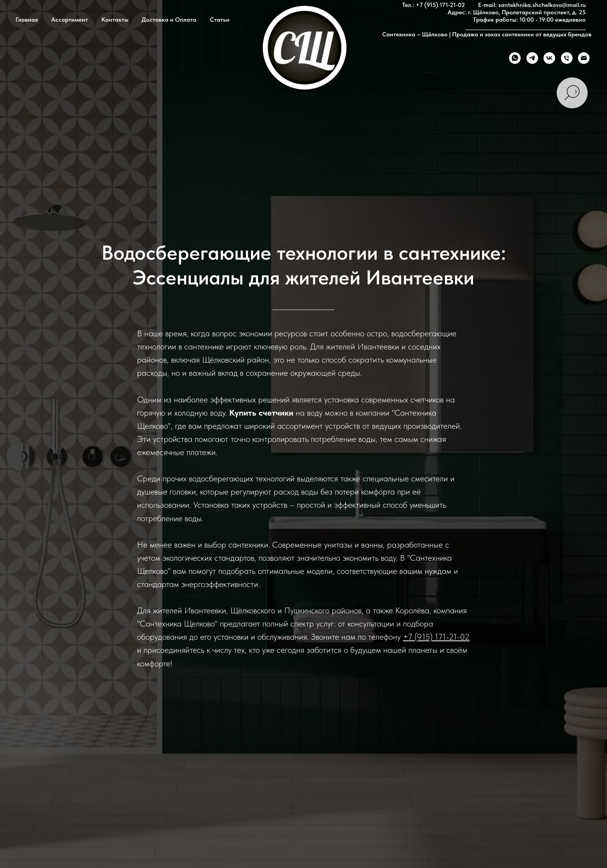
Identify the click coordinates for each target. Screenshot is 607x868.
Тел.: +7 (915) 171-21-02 (434, 5)
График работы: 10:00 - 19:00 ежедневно (530, 20)
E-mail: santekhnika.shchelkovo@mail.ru (532, 5)
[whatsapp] (515, 58)
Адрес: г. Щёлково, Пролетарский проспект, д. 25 (517, 12)
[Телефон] (567, 58)
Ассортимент (69, 20)
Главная (27, 20)
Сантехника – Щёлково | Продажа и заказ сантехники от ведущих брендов (487, 34)
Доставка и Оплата (169, 20)
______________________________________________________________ (526, 27)
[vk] (549, 58)
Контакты (115, 20)
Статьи (220, 20)
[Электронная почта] (584, 58)
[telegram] (532, 58)
